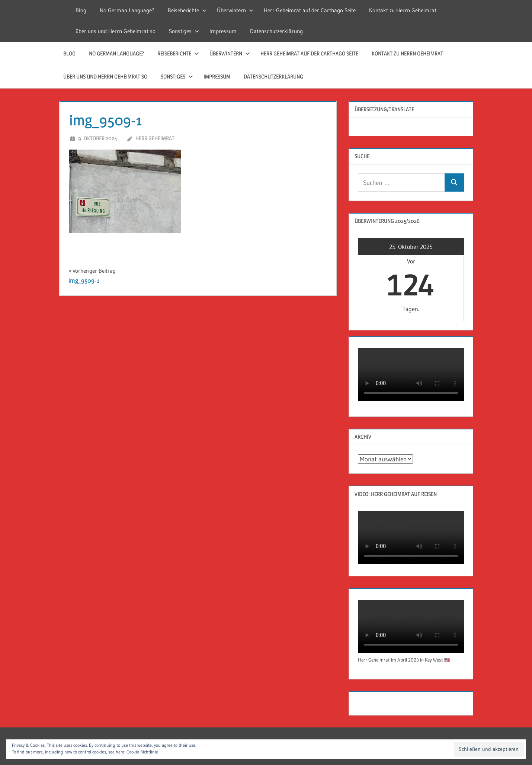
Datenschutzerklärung (276, 31)
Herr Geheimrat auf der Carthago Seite (310, 10)
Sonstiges (184, 31)
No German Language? (127, 10)
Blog (81, 10)
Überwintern (235, 10)
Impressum (223, 31)
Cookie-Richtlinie (142, 752)
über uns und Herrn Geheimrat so (116, 31)
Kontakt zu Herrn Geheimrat (403, 10)
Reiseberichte (187, 10)
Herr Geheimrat (155, 138)
